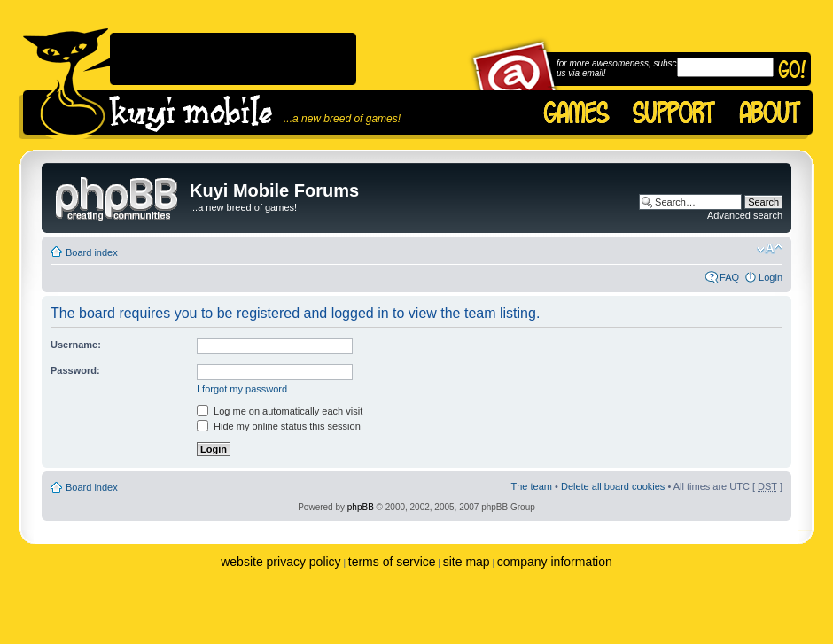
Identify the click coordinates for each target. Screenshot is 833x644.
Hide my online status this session (279, 426)
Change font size (770, 249)
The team (532, 486)
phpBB (361, 507)
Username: (76, 345)
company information (555, 562)
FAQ (729, 277)
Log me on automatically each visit (280, 411)
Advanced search (745, 215)
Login (771, 277)
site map (467, 562)
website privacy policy (280, 562)
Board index (92, 252)
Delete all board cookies (613, 486)
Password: (75, 370)
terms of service (392, 562)
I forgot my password (242, 389)
